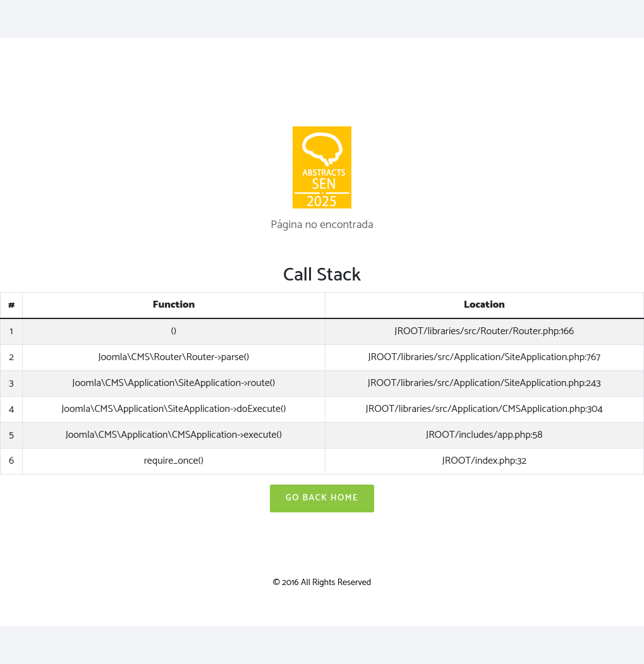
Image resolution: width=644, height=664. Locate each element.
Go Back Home (322, 498)
